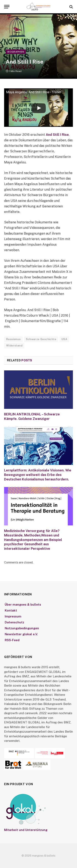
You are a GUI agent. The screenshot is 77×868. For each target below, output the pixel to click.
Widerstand (14, 346)
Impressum (13, 616)
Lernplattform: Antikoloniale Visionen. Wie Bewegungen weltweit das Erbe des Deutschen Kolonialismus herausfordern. (38, 475)
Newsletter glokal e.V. (21, 634)
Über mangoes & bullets (23, 604)
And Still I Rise (57, 135)
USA (64, 339)
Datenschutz (14, 622)
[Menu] (7, 7)
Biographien (16, 52)
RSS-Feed (12, 640)
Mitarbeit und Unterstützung (26, 830)
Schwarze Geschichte (41, 339)
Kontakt (11, 610)
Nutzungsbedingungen (22, 628)
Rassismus (13, 339)
